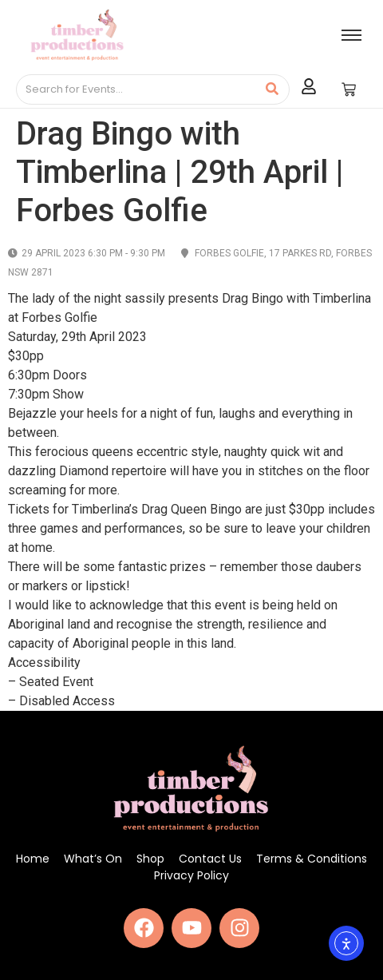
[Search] (136, 89)
